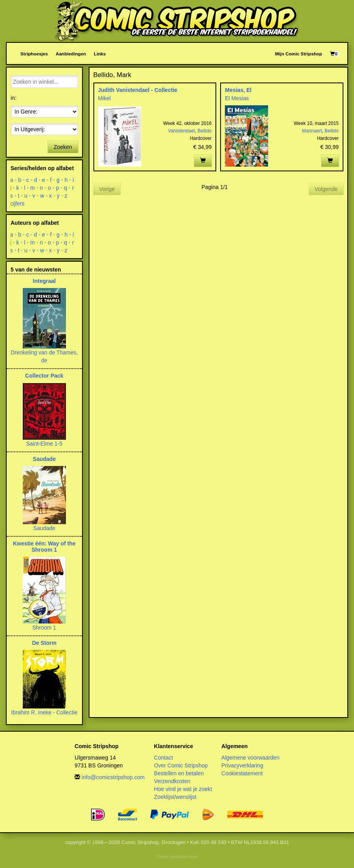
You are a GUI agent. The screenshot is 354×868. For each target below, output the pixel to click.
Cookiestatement (242, 773)
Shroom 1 (44, 628)
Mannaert (312, 131)
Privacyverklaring (242, 765)
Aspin (193, 857)
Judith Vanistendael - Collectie (138, 90)
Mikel (105, 98)
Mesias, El (238, 90)
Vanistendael (182, 131)
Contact (163, 758)
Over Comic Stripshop (181, 765)
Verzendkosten (172, 781)
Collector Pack (44, 376)
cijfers (17, 204)
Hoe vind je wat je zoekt (183, 789)
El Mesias (237, 98)
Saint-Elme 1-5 (44, 444)
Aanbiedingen (71, 54)
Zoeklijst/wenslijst (175, 797)
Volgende (326, 189)
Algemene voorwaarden (250, 758)
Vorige (107, 189)
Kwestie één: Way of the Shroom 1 (44, 546)
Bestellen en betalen (179, 773)
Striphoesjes (34, 54)
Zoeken (63, 147)
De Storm (44, 643)
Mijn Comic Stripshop (299, 54)
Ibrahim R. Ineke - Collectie (44, 712)
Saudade (44, 459)
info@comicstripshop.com (113, 777)
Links (100, 54)
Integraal (44, 281)
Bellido (204, 131)
